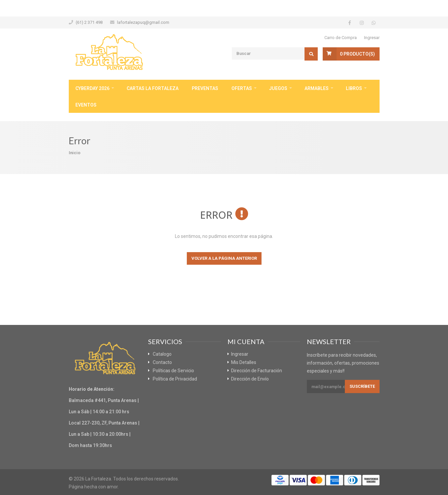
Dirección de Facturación (257, 371)
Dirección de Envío (250, 379)
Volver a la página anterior (224, 258)
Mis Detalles (244, 362)
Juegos (278, 88)
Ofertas (242, 88)
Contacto (162, 362)
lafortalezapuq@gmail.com (143, 22)
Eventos (86, 105)
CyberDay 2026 (92, 88)
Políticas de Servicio (173, 371)
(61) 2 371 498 (89, 22)
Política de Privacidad (175, 379)
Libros (354, 88)
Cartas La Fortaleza (153, 88)
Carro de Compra (341, 38)
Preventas (205, 88)
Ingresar (372, 38)
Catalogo (162, 354)
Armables (317, 88)
